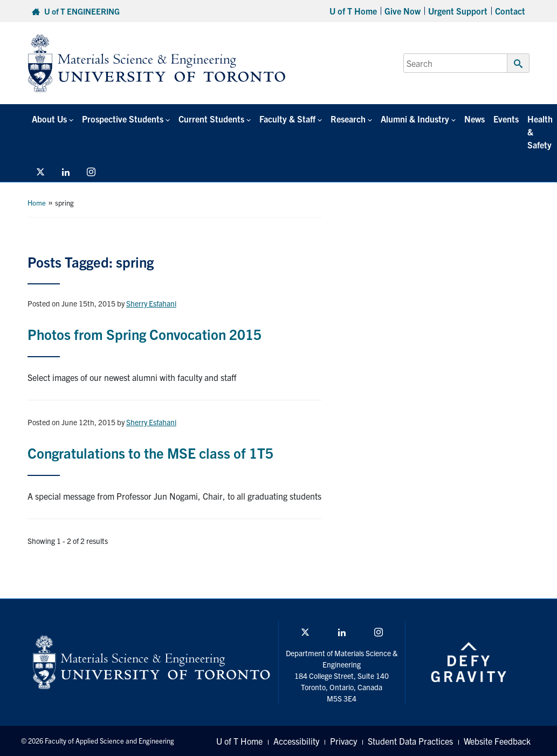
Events (506, 119)
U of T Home (353, 11)
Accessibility (296, 741)
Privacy (343, 741)
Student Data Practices (410, 741)
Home (37, 203)
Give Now (403, 11)
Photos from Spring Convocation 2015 (145, 334)
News (475, 119)
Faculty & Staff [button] (287, 119)
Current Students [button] (211, 119)
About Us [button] (49, 119)
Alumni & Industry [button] (415, 119)
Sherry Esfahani (151, 303)
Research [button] (348, 119)
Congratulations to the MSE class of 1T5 (150, 452)
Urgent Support (458, 11)
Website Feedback (497, 741)
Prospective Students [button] (123, 119)
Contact (510, 11)
